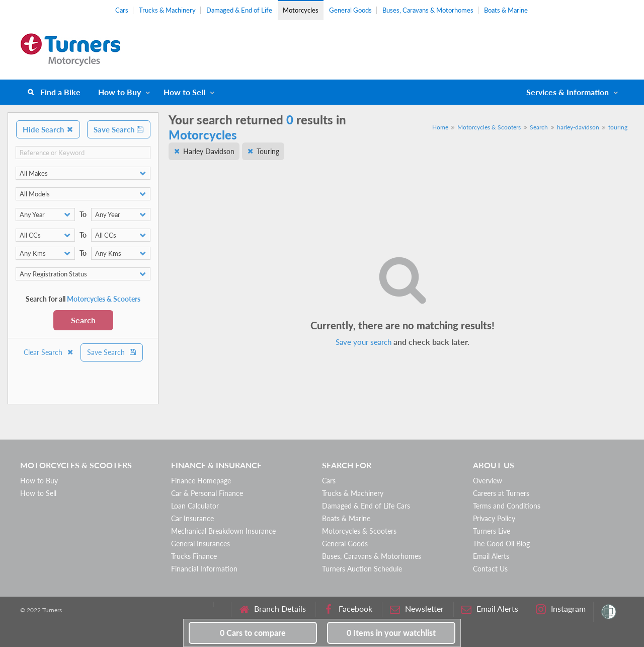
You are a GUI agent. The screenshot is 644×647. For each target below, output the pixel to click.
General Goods (350, 10)
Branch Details (272, 609)
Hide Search (48, 129)
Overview (488, 481)
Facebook (348, 609)
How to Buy (119, 92)
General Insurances (200, 544)
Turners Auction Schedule (362, 569)
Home (440, 127)
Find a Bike (60, 92)
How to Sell (184, 92)
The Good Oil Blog (501, 544)
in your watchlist (391, 633)
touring (618, 127)
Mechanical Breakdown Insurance (223, 531)
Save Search (119, 129)
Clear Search (49, 352)
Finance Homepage (201, 481)
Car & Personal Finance (207, 493)
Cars (122, 10)
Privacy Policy (494, 518)
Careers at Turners (501, 493)
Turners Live (492, 531)
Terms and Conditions (507, 506)
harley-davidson (578, 127)
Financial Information (204, 569)
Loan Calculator (195, 506)
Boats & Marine (506, 10)
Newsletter (417, 609)
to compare (253, 633)
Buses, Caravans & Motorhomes (428, 10)
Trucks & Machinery (167, 10)
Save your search (364, 342)
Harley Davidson (209, 151)
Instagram (561, 609)
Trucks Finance (194, 556)
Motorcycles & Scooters (489, 127)
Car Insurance (192, 518)
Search (83, 320)
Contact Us (490, 569)
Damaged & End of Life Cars (366, 506)
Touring (268, 151)
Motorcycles (301, 10)
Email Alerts (491, 556)
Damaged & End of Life (239, 10)
